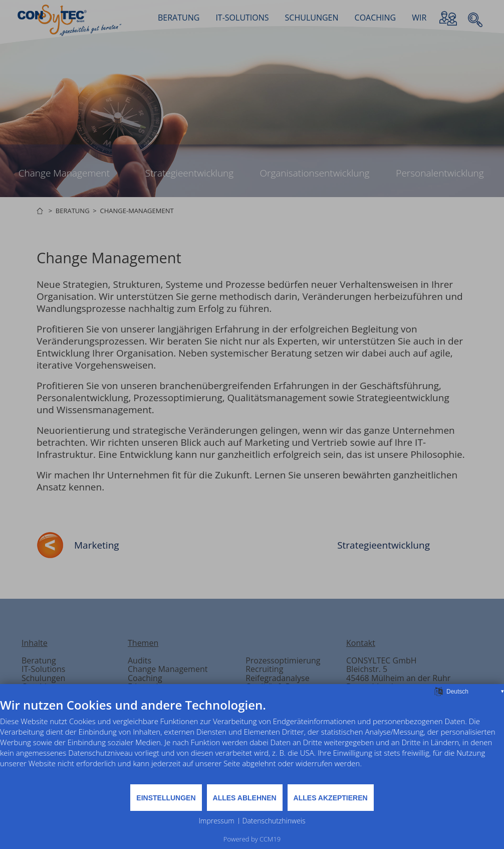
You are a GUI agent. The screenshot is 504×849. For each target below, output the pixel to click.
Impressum (216, 821)
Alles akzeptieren (331, 798)
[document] (252, 740)
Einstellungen (166, 798)
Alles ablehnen (245, 798)
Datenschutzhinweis (274, 821)
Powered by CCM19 (252, 839)
